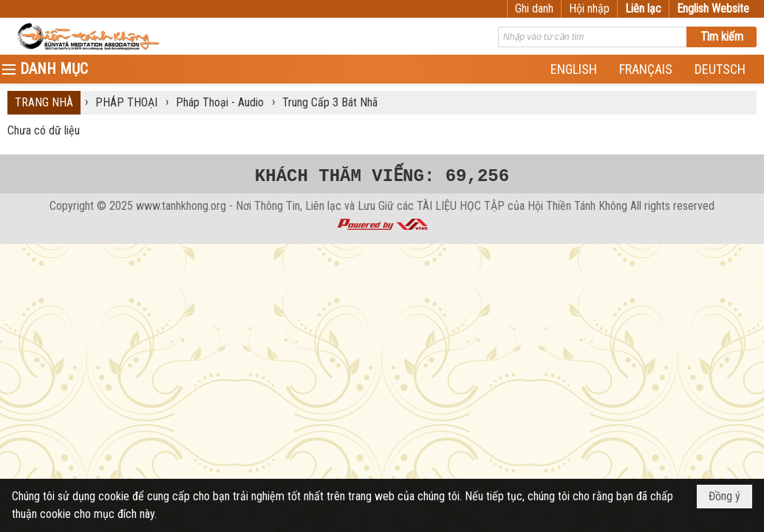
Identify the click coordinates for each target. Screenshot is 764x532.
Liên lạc (643, 8)
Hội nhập (589, 8)
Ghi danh (534, 8)
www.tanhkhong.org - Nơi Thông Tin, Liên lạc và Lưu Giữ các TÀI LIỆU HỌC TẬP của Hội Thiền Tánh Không (382, 206)
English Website (713, 8)
